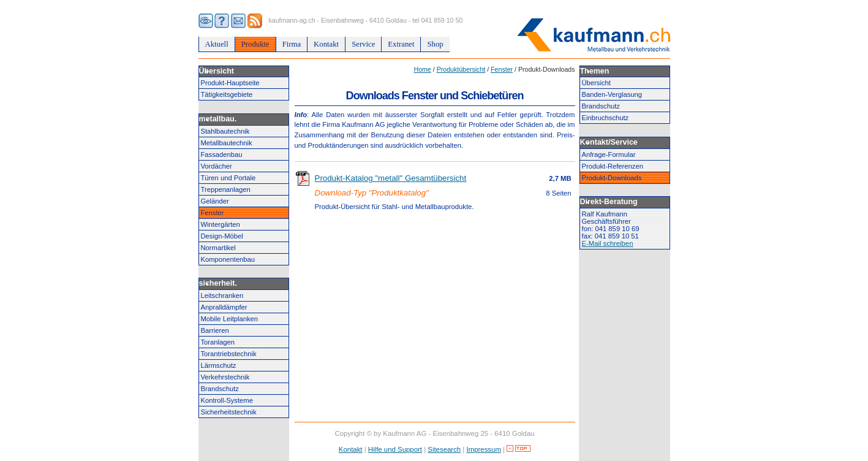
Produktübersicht (461, 69)
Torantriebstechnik (229, 354)
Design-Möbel (222, 236)
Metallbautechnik (227, 143)
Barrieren (215, 330)
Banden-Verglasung (612, 94)
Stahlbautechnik (225, 131)
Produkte (255, 44)
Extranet (401, 44)
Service (363, 44)
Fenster (213, 213)
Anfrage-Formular (609, 154)
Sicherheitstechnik (229, 412)
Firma (292, 44)
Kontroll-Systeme (227, 400)
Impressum (484, 449)
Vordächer (217, 166)
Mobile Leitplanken (230, 319)
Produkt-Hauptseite (230, 83)
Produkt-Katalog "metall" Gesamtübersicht (391, 178)
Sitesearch (444, 449)
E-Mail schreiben (608, 243)
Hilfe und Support (395, 449)
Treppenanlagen (226, 189)
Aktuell (217, 44)
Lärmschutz (219, 365)
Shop (435, 44)
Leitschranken (222, 295)
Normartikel (218, 248)
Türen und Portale (228, 178)
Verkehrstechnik (225, 377)
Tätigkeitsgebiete (227, 94)
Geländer (215, 201)
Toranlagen (218, 342)
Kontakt (326, 44)
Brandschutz (220, 389)
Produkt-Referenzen (613, 166)
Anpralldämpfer (224, 307)
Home (422, 69)
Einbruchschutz (606, 118)
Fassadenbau (222, 154)
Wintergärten (221, 224)
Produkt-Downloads (612, 178)
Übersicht (596, 83)
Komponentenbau (228, 259)
